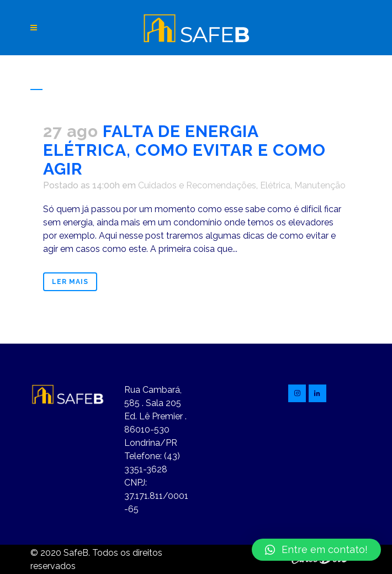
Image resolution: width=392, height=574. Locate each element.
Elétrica (275, 185)
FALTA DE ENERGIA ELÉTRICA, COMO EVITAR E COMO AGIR (184, 150)
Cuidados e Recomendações (197, 185)
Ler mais (70, 282)
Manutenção (320, 185)
